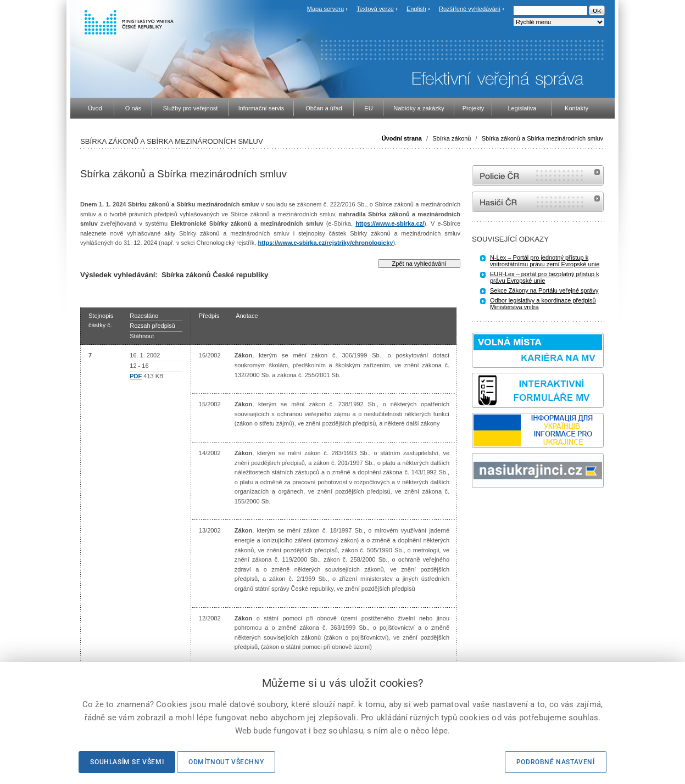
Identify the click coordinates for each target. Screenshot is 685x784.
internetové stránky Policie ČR (538, 175)
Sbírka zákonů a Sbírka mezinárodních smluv (542, 138)
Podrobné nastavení (556, 762)
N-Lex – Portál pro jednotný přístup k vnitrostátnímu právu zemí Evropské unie (545, 261)
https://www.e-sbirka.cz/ (390, 223)
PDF (136, 376)
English (416, 9)
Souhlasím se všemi (127, 762)
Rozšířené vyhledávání (470, 9)
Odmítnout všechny (226, 762)
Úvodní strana (402, 138)
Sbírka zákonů (452, 138)
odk (477, 509)
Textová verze (375, 9)
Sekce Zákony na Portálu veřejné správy (544, 290)
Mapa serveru (325, 9)
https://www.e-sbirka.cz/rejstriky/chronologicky (325, 243)
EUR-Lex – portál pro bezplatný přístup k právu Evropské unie (545, 277)
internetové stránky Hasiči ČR (538, 202)
